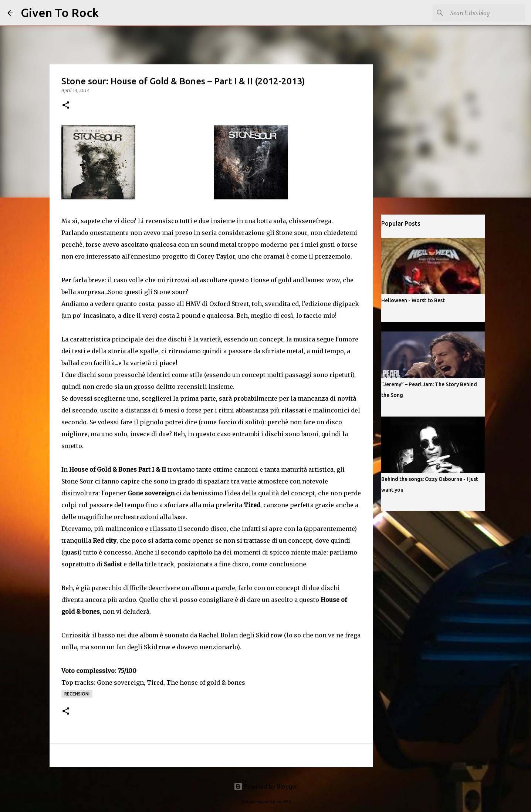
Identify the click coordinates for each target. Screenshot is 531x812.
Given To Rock (60, 13)
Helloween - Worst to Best (413, 300)
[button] (66, 106)
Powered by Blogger (265, 786)
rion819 (283, 802)
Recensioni (77, 694)
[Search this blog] (486, 13)
